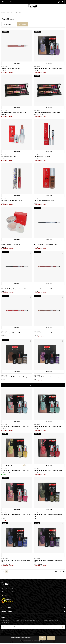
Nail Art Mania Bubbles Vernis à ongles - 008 (16, 515)
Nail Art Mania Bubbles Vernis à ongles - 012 (15, 426)
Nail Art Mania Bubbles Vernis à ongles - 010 (15, 471)
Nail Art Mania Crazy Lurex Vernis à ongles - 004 (49, 377)
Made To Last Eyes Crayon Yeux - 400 (45, 245)
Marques (9, 12)
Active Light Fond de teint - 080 (44, 201)
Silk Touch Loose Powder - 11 (11, 245)
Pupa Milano (18, 12)
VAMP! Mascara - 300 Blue (42, 157)
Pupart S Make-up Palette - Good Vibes (14, 112)
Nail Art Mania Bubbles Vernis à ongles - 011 (47, 426)
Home (3, 12)
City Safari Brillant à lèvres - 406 (12, 201)
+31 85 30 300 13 (8, 591)
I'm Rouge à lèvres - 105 (9, 157)
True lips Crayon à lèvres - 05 (43, 333)
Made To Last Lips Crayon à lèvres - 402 (14, 289)
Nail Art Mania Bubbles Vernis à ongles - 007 (48, 68)
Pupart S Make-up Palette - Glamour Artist (47, 112)
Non (51, 638)
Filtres (22, 24)
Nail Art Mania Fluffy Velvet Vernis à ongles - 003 (17, 377)
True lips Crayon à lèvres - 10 (43, 289)
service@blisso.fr (8, 588)
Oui (42, 638)
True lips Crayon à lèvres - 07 (11, 333)
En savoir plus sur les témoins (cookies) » (33, 641)
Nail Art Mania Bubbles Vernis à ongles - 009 (48, 471)
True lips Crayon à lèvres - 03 (11, 68)
